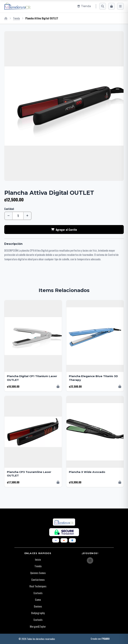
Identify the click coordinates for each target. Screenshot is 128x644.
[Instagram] (90, 560)
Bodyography (38, 613)
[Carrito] (111, 6)
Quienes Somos (38, 573)
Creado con (100, 639)
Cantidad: (9, 209)
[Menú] (120, 6)
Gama (38, 599)
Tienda (16, 18)
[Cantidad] (18, 216)
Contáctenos (38, 580)
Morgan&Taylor (38, 626)
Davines (38, 606)
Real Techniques (38, 586)
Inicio (38, 559)
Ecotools (38, 593)
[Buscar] (103, 6)
